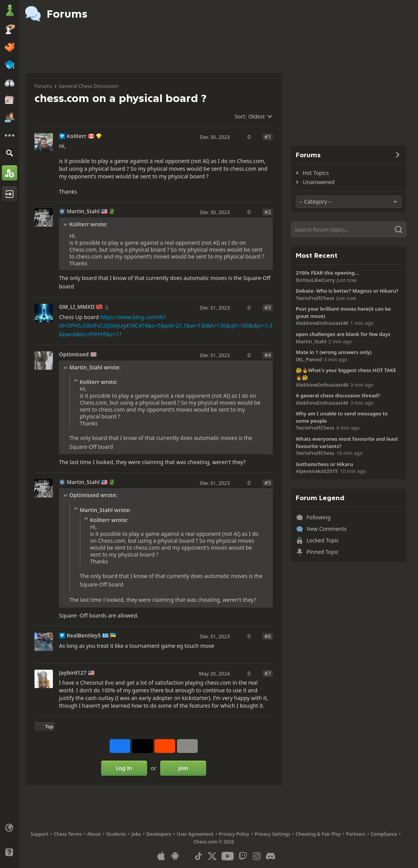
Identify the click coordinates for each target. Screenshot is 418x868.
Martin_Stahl (83, 211)
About (94, 834)
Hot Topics (316, 173)
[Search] (10, 153)
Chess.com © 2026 (214, 842)
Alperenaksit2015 (317, 471)
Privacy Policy (234, 834)
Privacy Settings (273, 834)
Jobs (136, 834)
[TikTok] (198, 856)
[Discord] (270, 856)
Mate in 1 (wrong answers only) (334, 352)
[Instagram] (257, 856)
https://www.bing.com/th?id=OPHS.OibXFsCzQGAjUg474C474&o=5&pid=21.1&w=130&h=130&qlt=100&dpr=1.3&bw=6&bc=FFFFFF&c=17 (166, 326)
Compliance (384, 834)
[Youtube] (228, 856)
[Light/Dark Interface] (10, 840)
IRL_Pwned (309, 359)
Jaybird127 (73, 673)
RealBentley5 (84, 636)
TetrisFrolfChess (315, 298)
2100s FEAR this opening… (327, 273)
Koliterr (77, 136)
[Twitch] (243, 856)
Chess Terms (68, 834)
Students (116, 834)
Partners (356, 834)
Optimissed (74, 354)
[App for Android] (175, 856)
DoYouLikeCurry (315, 280)
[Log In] (10, 194)
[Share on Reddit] (165, 746)
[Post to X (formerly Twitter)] (143, 746)
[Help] (10, 852)
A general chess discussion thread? (338, 395)
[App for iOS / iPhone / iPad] (161, 856)
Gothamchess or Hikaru (324, 464)
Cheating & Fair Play (318, 834)
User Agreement (195, 834)
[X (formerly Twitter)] (212, 856)
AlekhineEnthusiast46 (322, 323)
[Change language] (10, 828)
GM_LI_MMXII (77, 307)
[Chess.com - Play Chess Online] (10, 11)
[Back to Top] (45, 727)
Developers (159, 834)
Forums (43, 86)
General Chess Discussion (89, 86)
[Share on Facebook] (120, 746)
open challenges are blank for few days (343, 334)
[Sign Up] (10, 173)
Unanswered (319, 182)
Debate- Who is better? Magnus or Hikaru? (347, 291)
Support (40, 834)
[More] (10, 135)
